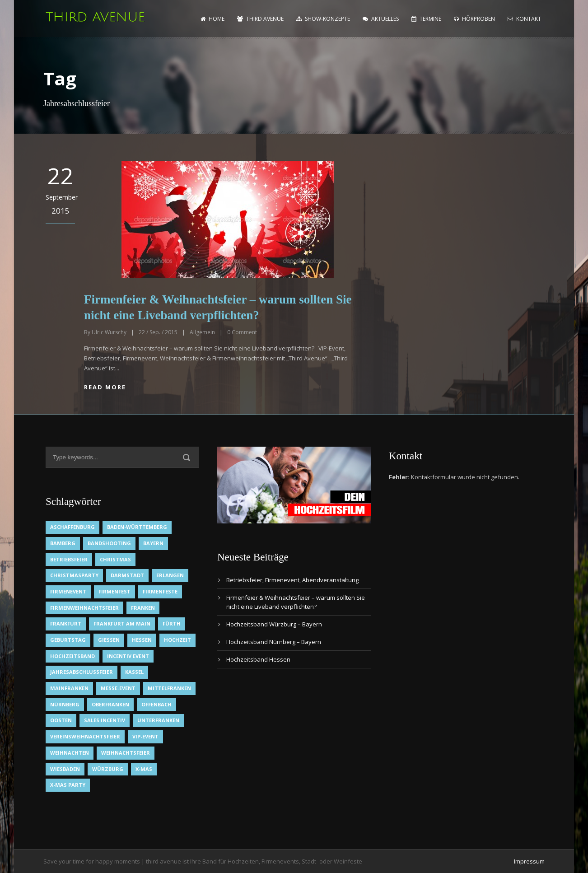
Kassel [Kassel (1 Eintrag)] (134, 672)
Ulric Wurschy (109, 332)
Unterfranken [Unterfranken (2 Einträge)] (158, 720)
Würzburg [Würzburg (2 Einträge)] (108, 769)
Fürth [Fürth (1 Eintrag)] (172, 623)
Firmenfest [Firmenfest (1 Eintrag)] (114, 591)
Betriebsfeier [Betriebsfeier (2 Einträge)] (69, 559)
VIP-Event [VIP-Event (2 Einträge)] (145, 736)
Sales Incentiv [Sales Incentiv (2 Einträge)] (105, 720)
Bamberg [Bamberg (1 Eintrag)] (63, 543)
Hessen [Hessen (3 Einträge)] (142, 640)
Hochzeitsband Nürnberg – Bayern (274, 642)
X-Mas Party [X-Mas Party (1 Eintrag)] (68, 785)
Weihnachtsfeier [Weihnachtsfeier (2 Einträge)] (126, 753)
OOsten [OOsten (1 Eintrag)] (61, 720)
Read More (105, 387)
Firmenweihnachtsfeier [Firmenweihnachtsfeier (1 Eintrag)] (84, 608)
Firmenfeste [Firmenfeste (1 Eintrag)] (160, 591)
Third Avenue (260, 19)
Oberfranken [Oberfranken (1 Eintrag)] (110, 704)
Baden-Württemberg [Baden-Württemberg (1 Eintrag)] (137, 527)
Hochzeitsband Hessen (258, 659)
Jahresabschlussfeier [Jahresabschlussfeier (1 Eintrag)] (82, 672)
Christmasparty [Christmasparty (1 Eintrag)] (74, 575)
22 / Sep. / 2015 (158, 332)
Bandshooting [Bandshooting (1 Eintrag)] (109, 543)
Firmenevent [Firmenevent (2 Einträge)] (68, 591)
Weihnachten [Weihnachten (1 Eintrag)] (70, 753)
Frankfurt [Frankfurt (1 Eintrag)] (66, 623)
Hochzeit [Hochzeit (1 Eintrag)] (177, 640)
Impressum (529, 861)
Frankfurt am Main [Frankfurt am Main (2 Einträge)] (122, 623)
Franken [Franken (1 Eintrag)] (143, 608)
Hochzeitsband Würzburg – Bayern (274, 624)
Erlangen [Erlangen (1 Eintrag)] (170, 575)
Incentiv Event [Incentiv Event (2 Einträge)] (128, 656)
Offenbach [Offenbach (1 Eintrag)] (156, 704)
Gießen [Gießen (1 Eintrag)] (109, 640)
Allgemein (202, 332)
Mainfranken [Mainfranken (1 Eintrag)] (69, 688)
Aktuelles (381, 19)
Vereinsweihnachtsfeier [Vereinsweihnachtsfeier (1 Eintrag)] (85, 736)
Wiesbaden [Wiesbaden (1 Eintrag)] (65, 769)
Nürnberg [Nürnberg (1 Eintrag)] (65, 704)
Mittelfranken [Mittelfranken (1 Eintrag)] (169, 688)
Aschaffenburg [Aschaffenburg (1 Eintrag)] (72, 527)
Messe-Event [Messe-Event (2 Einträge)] (118, 688)
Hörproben (474, 19)
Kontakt (524, 19)
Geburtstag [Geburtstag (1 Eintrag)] (68, 640)
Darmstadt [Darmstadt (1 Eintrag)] (127, 575)
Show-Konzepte (323, 19)
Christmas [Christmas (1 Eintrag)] (115, 559)
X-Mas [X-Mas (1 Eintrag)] (144, 769)
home (212, 19)
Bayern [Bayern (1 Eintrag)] (153, 543)
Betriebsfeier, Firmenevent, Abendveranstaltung (292, 580)
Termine (426, 19)
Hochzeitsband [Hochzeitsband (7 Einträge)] (72, 656)
